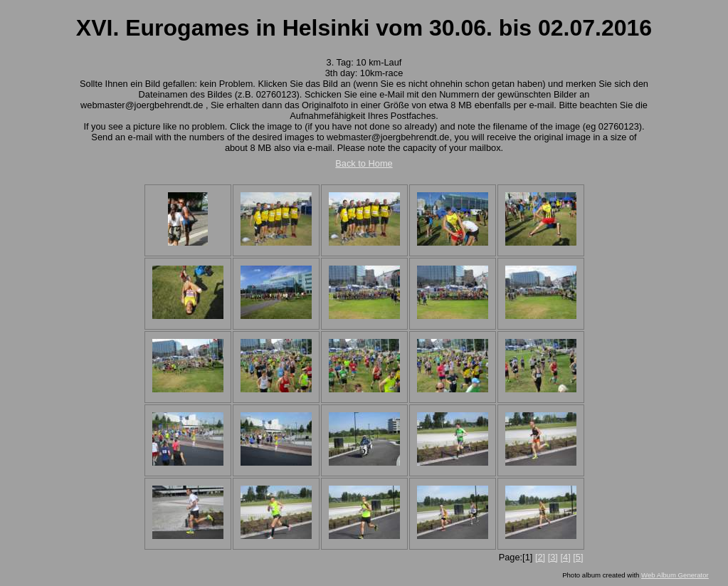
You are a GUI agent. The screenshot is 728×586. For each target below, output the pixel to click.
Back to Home (364, 163)
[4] (565, 557)
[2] (540, 557)
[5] (578, 557)
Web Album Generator (675, 575)
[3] (553, 557)
